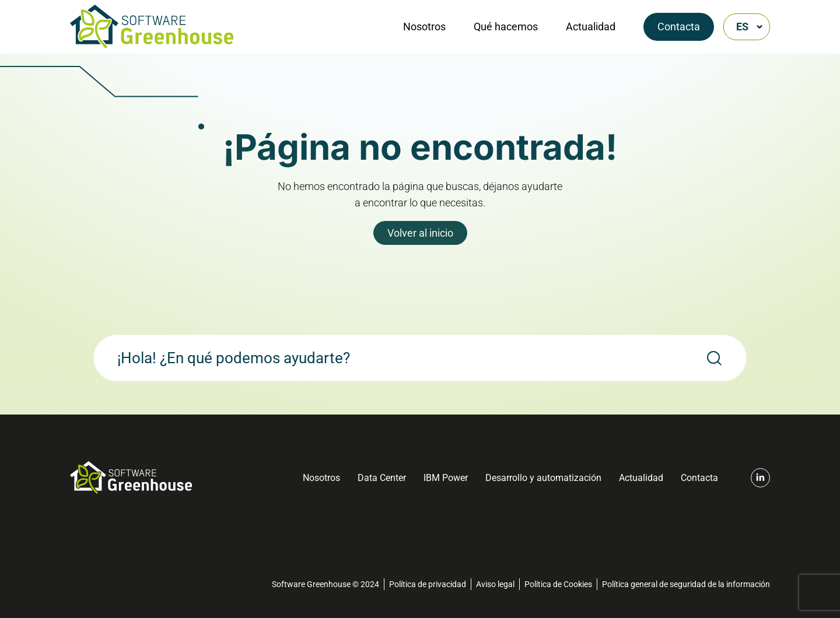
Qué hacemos (506, 27)
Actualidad (591, 27)
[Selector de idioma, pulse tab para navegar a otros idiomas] (747, 27)
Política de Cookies (558, 584)
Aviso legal (495, 584)
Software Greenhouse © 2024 (325, 584)
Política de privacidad (428, 584)
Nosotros (424, 27)
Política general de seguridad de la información (686, 584)
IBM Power (446, 478)
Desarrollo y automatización (543, 478)
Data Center (382, 478)
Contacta (679, 27)
